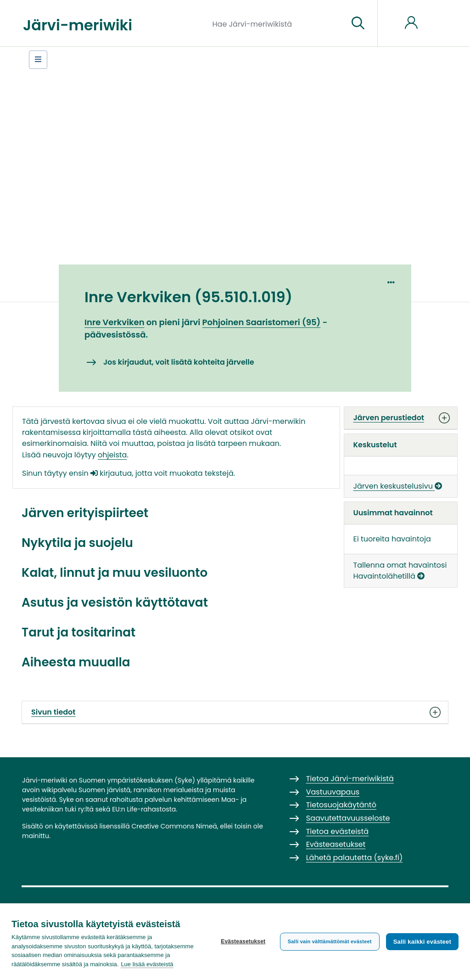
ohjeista (112, 455)
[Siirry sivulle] (358, 23)
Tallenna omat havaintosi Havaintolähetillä (400, 571)
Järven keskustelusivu (398, 486)
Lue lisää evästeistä (147, 964)
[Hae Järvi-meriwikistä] (277, 23)
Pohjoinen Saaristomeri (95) (262, 322)
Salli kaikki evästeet (422, 942)
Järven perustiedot (401, 418)
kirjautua (111, 473)
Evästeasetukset (243, 941)
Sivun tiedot (235, 712)
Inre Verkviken (115, 322)
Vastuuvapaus (333, 792)
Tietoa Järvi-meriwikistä (350, 779)
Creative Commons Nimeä (174, 826)
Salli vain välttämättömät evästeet (330, 941)
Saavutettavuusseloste (348, 818)
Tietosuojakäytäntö (341, 805)
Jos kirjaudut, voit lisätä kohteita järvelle (179, 362)
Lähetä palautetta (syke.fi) (355, 858)
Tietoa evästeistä (337, 831)
